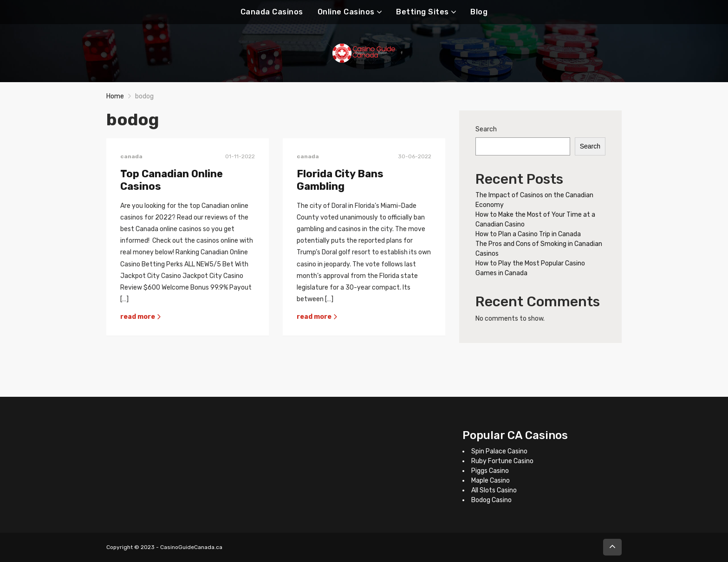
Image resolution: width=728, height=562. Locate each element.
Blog (479, 12)
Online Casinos (346, 12)
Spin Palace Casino (499, 451)
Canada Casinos (272, 12)
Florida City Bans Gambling (340, 180)
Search (486, 129)
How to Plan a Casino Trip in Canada (528, 234)
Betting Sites (422, 12)
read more (141, 317)
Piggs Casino (490, 471)
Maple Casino (491, 481)
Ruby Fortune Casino (502, 461)
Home (115, 96)
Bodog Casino (491, 500)
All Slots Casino (494, 490)
